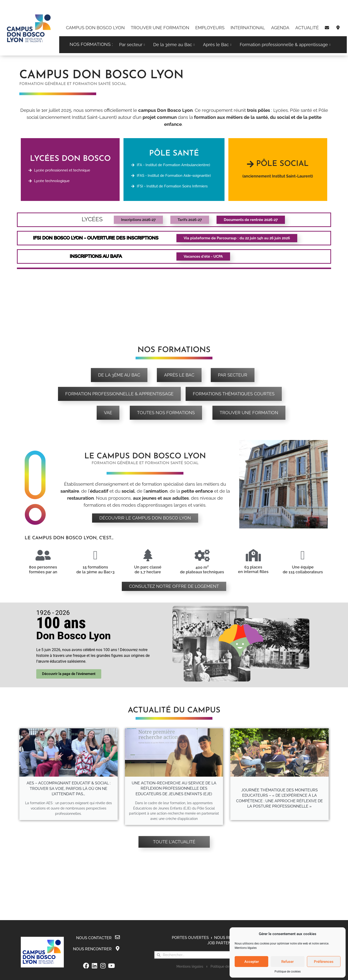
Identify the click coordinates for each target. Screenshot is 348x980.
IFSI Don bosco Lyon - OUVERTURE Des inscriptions (96, 238)
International (248, 28)
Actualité (307, 28)
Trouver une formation (160, 28)
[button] (237, 238)
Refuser (287, 962)
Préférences (324, 962)
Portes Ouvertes (190, 938)
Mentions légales (246, 948)
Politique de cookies (288, 972)
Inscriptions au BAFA (96, 256)
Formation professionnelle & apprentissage (286, 45)
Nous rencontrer (92, 949)
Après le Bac (218, 45)
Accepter (252, 962)
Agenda (280, 28)
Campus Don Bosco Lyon (95, 28)
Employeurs (210, 28)
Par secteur (133, 45)
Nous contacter (94, 938)
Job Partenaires (225, 943)
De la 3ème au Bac (174, 45)
